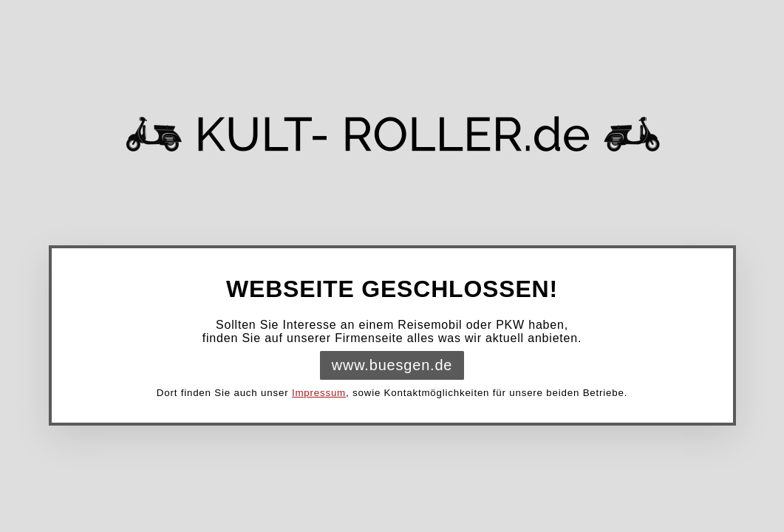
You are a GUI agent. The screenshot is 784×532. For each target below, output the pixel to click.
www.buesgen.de (392, 365)
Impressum (319, 393)
